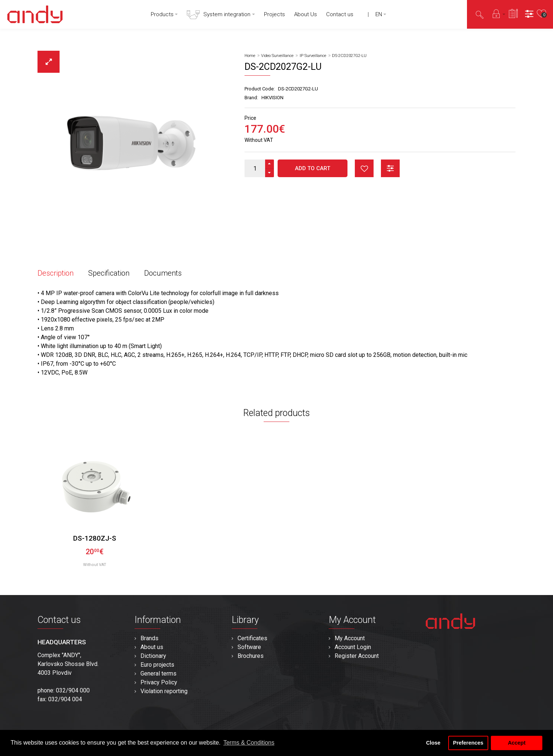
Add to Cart (313, 168)
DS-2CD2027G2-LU (349, 56)
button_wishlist (364, 168)
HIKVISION (272, 98)
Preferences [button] (468, 743)
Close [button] (433, 743)
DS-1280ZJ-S (95, 538)
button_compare (390, 168)
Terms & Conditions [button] (249, 743)
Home (250, 56)
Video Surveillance (277, 56)
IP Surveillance (313, 56)
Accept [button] (517, 743)
